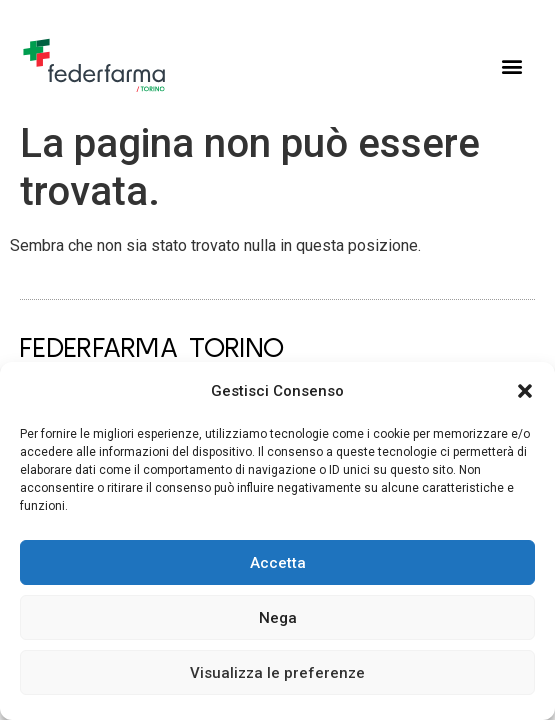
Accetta (278, 563)
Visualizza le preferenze (277, 673)
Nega (278, 618)
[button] (525, 391)
